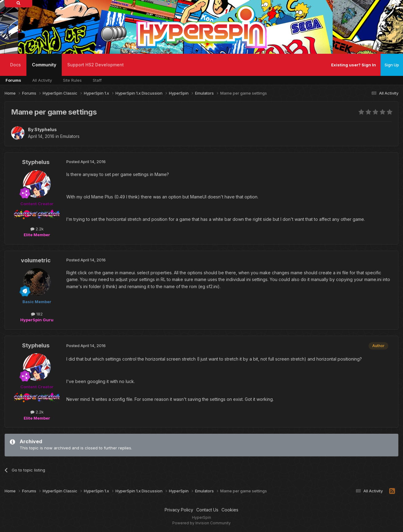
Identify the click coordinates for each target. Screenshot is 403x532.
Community (44, 69)
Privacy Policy (179, 510)
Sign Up (392, 65)
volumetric (36, 260)
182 (37, 314)
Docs (16, 65)
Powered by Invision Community (202, 523)
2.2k (37, 229)
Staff (97, 80)
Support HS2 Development (96, 65)
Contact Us (207, 510)
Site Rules (72, 80)
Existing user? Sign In (354, 65)
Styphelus (46, 129)
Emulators (70, 136)
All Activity (42, 80)
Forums (13, 80)
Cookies (230, 510)
